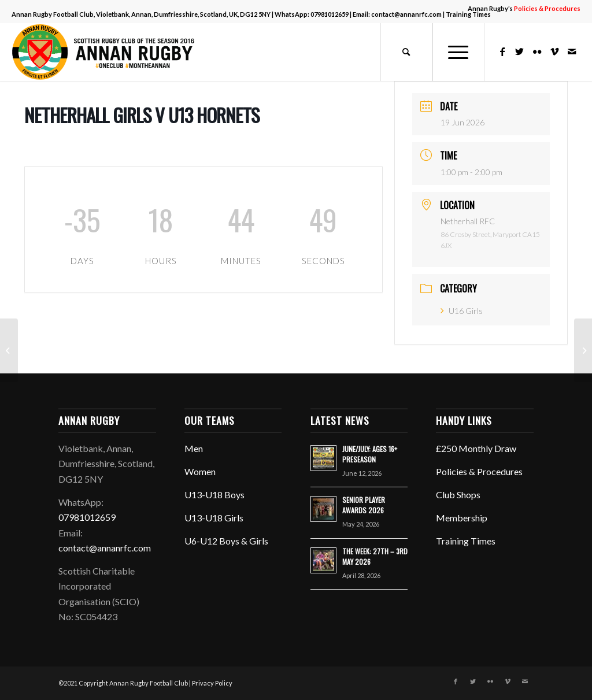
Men (194, 448)
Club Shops (458, 495)
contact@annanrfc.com (406, 14)
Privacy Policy (212, 683)
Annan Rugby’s (524, 8)
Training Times (466, 541)
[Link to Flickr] (537, 51)
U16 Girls (462, 311)
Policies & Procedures (479, 471)
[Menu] (458, 52)
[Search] (406, 52)
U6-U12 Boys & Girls (226, 541)
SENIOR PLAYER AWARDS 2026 (364, 505)
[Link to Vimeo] (554, 51)
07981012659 (330, 14)
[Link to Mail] (572, 51)
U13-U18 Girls (214, 518)
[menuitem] (521, 9)
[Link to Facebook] (502, 51)
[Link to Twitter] (520, 51)
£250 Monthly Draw (476, 448)
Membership (462, 518)
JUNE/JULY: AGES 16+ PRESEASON (370, 454)
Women (200, 471)
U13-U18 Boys (214, 495)
